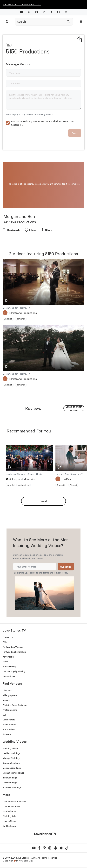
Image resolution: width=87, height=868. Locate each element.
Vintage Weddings (11, 758)
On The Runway (10, 826)
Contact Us (8, 637)
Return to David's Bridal (22, 4)
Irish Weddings (10, 778)
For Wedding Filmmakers (14, 652)
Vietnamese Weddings (13, 773)
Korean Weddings (11, 763)
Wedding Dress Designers (15, 705)
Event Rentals (9, 724)
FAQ (5, 642)
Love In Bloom (9, 821)
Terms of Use (9, 676)
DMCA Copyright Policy (14, 671)
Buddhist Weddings (12, 787)
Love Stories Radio (11, 806)
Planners (7, 734)
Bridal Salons (9, 729)
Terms (46, 573)
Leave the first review (74, 408)
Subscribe (66, 567)
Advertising (8, 657)
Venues (6, 700)
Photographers (10, 710)
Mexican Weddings (12, 768)
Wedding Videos (10, 748)
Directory (7, 690)
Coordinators (9, 720)
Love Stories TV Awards (14, 801)
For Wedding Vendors (13, 647)
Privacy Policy (61, 573)
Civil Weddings (10, 782)
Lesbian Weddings (11, 753)
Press (5, 662)
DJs (4, 715)
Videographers (10, 695)
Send (75, 133)
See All (44, 501)
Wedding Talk (9, 816)
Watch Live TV (10, 811)
